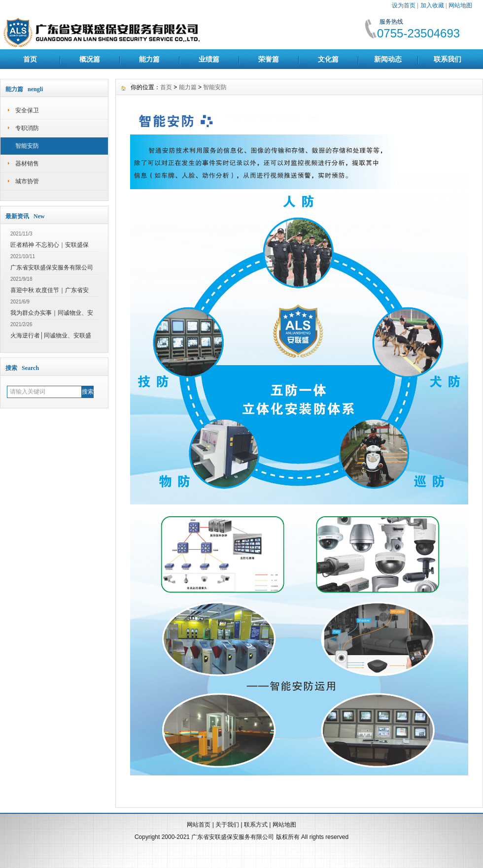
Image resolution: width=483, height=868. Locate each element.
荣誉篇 (269, 59)
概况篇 (90, 59)
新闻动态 (388, 59)
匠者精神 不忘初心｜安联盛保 (50, 245)
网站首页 (199, 825)
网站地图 (460, 5)
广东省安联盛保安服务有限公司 (52, 267)
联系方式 (256, 825)
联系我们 (448, 59)
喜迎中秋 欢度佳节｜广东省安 (50, 290)
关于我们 (227, 825)
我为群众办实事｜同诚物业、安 (52, 313)
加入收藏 (432, 5)
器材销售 (27, 164)
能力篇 (149, 59)
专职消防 (27, 128)
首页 (30, 59)
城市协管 (27, 181)
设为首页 (404, 5)
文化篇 (328, 59)
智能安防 (27, 146)
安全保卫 (27, 110)
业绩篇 (209, 59)
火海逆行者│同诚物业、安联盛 (51, 335)
